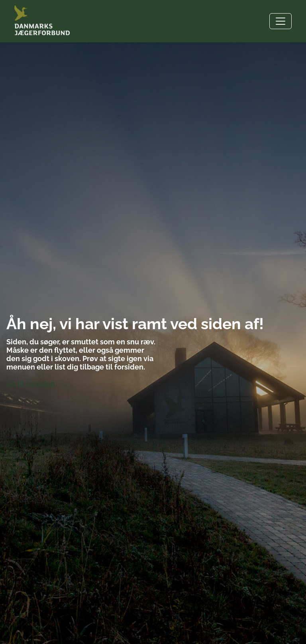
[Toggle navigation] (280, 21)
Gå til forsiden (31, 384)
